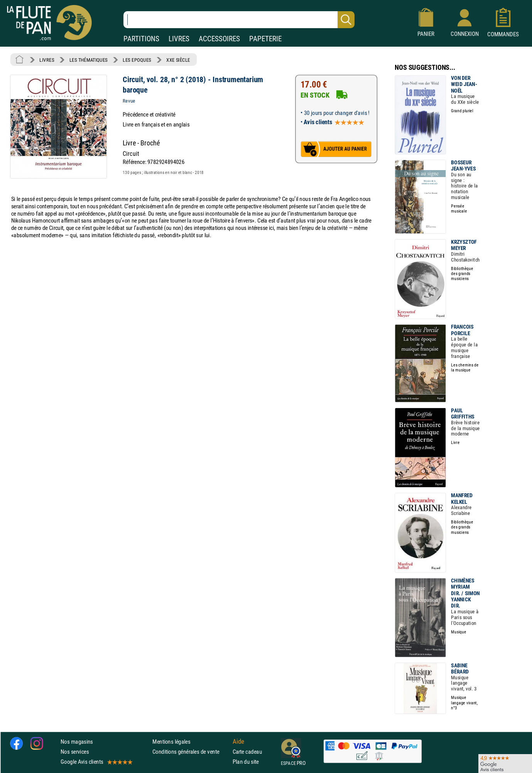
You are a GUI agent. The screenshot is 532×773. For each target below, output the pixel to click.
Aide (238, 742)
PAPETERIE (265, 39)
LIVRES (179, 39)
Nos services (75, 752)
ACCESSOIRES (219, 39)
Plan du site (246, 762)
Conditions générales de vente (191, 752)
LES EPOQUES (137, 60)
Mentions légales (171, 742)
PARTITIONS (141, 39)
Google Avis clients (96, 762)
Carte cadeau (247, 752)
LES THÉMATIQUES (89, 60)
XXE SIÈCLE (178, 60)
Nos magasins (77, 742)
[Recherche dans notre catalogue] (239, 20)
